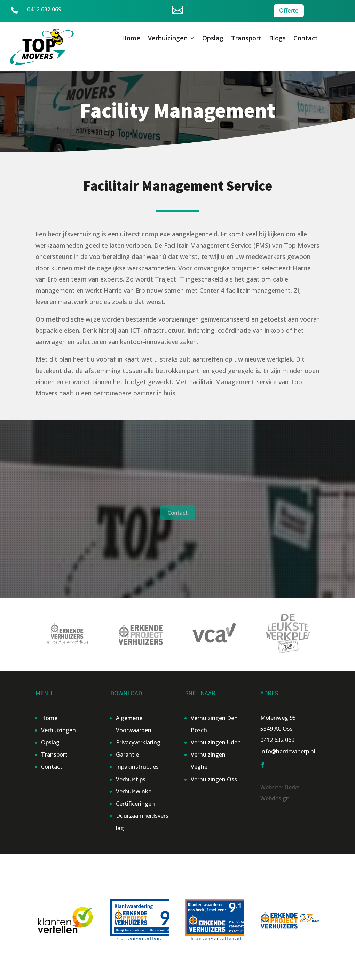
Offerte (289, 10)
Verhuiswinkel (134, 791)
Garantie (127, 754)
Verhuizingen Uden (216, 742)
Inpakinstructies (137, 767)
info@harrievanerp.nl (288, 751)
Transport (246, 39)
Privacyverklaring (138, 742)
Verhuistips (131, 779)
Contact (306, 39)
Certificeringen (135, 804)
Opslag (213, 39)
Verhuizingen (168, 39)
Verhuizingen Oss (214, 779)
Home (131, 39)
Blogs (277, 39)
